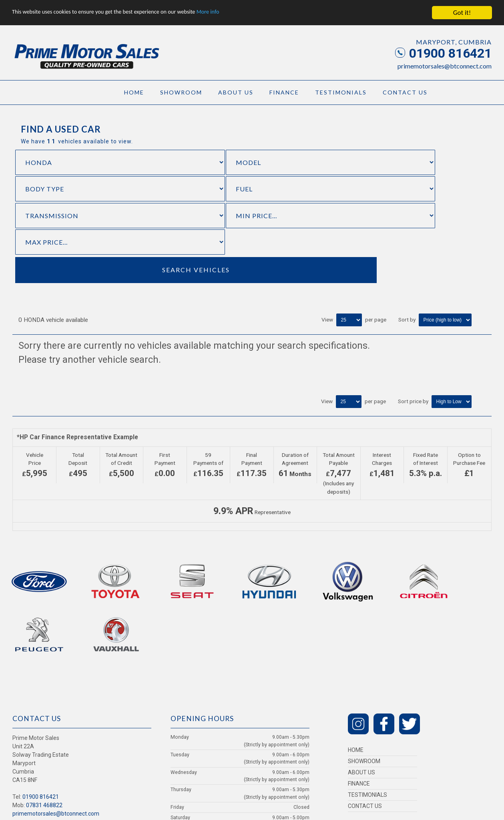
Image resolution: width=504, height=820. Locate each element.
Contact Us (405, 92)
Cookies (59, 708)
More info (246, 13)
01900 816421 (443, 53)
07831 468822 (44, 664)
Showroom (181, 92)
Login (17, 708)
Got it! (462, 13)
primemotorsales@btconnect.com (445, 66)
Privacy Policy (37, 708)
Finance (284, 92)
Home (134, 92)
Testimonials (341, 92)
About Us (236, 92)
